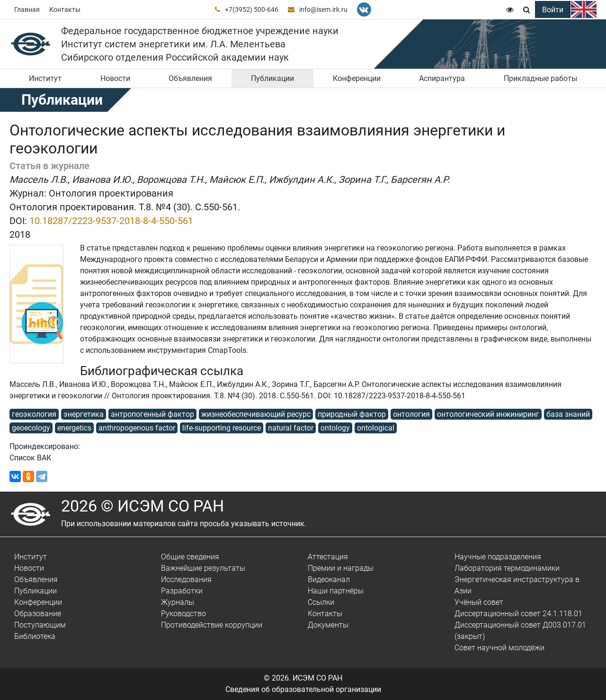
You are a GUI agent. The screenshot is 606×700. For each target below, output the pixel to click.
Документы (328, 625)
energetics (74, 428)
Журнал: (28, 193)
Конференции (357, 78)
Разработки (182, 591)
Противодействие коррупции (212, 625)
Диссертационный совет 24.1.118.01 (518, 614)
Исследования (186, 579)
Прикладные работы (540, 78)
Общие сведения (190, 557)
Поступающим (40, 625)
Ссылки (321, 602)
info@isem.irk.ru (323, 9)
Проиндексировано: (45, 446)
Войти (553, 10)
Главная (27, 9)
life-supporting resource (222, 428)
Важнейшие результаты (203, 568)
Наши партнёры (336, 591)
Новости (115, 78)
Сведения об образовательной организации (303, 689)
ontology (335, 428)
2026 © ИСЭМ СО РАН (143, 506)
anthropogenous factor (137, 428)
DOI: (18, 221)
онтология (411, 414)
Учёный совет (479, 602)
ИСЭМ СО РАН (317, 678)
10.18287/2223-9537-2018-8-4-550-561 (111, 221)
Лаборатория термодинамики (507, 568)
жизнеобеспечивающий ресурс (256, 414)
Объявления (190, 78)
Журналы (178, 602)
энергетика (84, 414)
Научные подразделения (498, 557)
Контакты (65, 9)
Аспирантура (442, 78)
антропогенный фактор (152, 414)
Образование (38, 614)
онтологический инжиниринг (488, 414)
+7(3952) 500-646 (252, 9)
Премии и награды (341, 568)
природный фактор (352, 414)
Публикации (272, 78)
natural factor (291, 428)
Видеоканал (329, 579)
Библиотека (35, 636)
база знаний (568, 414)
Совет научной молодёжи (499, 648)
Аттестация (328, 557)
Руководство (183, 614)
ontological (376, 428)
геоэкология (34, 414)
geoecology (31, 428)
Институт (45, 78)
